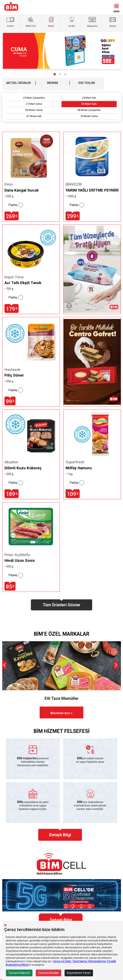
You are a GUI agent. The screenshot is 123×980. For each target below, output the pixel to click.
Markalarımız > (61, 713)
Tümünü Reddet (48, 973)
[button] (55, 74)
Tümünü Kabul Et (19, 973)
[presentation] (4, 665)
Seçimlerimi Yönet (79, 973)
